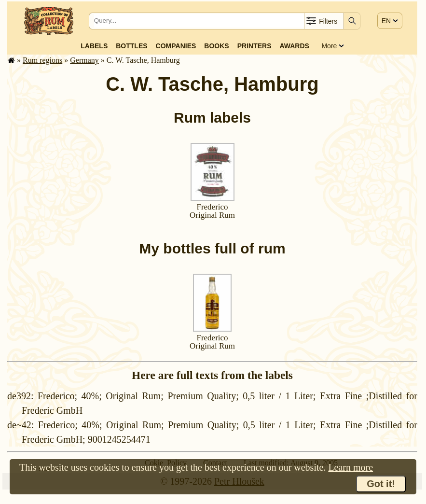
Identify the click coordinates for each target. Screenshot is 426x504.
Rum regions (42, 60)
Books (216, 46)
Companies (176, 46)
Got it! (381, 484)
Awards (294, 46)
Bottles (131, 46)
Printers (254, 46)
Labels (94, 46)
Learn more (350, 467)
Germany (84, 60)
